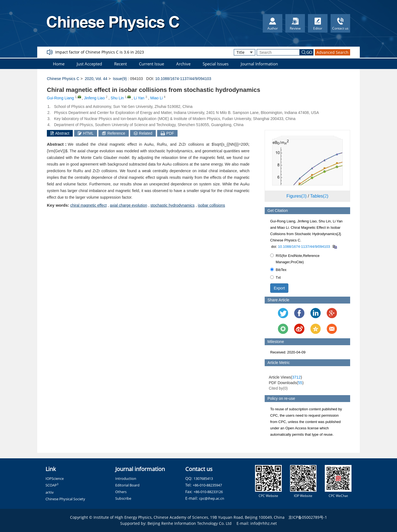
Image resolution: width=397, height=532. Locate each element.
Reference (114, 133)
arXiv (50, 492)
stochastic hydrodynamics (173, 205)
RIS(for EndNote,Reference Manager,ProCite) (295, 259)
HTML (86, 133)
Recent (120, 64)
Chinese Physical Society (65, 499)
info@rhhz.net (264, 523)
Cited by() (278, 388)
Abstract (60, 133)
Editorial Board (127, 485)
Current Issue (151, 64)
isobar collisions (212, 205)
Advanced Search (332, 52)
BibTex (278, 270)
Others (121, 492)
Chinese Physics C (63, 79)
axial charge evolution (128, 205)
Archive (183, 64)
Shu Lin (117, 98)
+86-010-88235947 (207, 485)
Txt (275, 277)
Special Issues (216, 64)
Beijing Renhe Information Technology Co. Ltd (190, 523)
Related (143, 133)
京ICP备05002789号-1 (308, 517)
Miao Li (156, 98)
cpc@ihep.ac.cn (212, 498)
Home (59, 64)
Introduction (126, 478)
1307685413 (203, 478)
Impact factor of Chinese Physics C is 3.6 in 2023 (100, 52)
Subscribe (123, 498)
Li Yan (139, 98)
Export (279, 288)
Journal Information (259, 64)
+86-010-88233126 (208, 492)
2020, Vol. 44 (96, 79)
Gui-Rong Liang (60, 98)
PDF (167, 133)
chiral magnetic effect (88, 205)
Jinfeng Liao (94, 98)
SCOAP (52, 485)
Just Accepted (89, 64)
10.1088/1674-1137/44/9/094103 (183, 79)
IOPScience (55, 478)
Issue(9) (120, 79)
